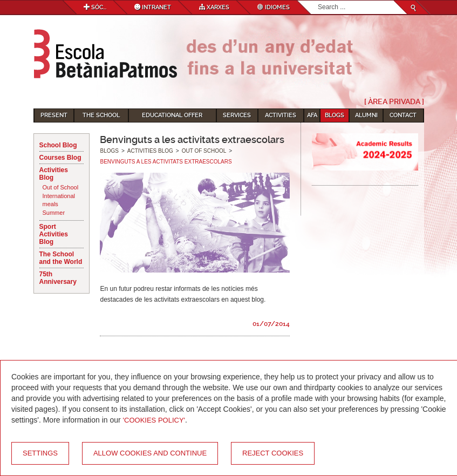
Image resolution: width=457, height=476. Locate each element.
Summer (54, 213)
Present (54, 115)
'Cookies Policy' (154, 420)
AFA (312, 115)
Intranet (153, 7)
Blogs (335, 115)
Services (237, 115)
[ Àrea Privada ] (394, 101)
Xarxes (214, 7)
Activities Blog (54, 174)
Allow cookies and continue (150, 453)
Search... (318, 1)
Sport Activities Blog (54, 234)
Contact (403, 115)
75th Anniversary (58, 278)
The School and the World (61, 258)
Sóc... (95, 7)
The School (101, 115)
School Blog (58, 145)
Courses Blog (60, 158)
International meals (59, 200)
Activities (281, 115)
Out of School (61, 187)
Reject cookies (273, 453)
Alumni (366, 115)
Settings (40, 453)
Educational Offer (172, 115)
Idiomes (274, 7)
